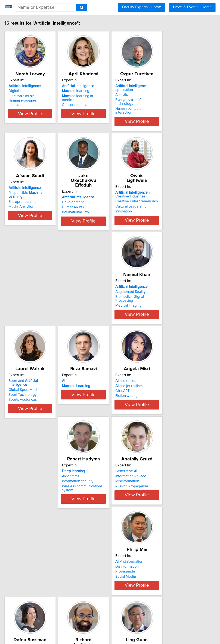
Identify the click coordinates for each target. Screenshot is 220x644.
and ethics (28, 387)
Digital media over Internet (39, 595)
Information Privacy (161, 392)
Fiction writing (29, 402)
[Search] (82, 7)
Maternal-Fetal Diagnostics (103, 496)
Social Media (28, 501)
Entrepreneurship (32, 200)
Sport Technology (96, 298)
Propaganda (28, 496)
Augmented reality (33, 590)
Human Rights (93, 200)
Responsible (42, 194)
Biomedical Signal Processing (42, 298)
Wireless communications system (108, 402)
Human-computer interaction (41, 106)
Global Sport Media (98, 293)
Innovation (154, 208)
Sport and (106, 288)
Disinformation (30, 491)
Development (93, 194)
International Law (96, 205)
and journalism (32, 392)
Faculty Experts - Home (142, 7)
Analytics (153, 96)
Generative (157, 387)
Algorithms (91, 392)
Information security (98, 397)
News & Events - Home (192, 7)
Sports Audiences (96, 303)
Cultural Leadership (162, 203)
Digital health (28, 96)
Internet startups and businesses (172, 501)
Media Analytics (30, 205)
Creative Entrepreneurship (167, 198)
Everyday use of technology (168, 101)
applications (172, 91)
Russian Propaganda (162, 402)
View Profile (45, 118)
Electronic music (31, 101)
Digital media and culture (166, 491)
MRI (85, 501)
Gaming (152, 496)
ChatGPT (25, 397)
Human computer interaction (169, 106)
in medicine (105, 101)
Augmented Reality (33, 293)
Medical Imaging (31, 303)
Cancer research (95, 106)
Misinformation (158, 397)
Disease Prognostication (101, 491)
